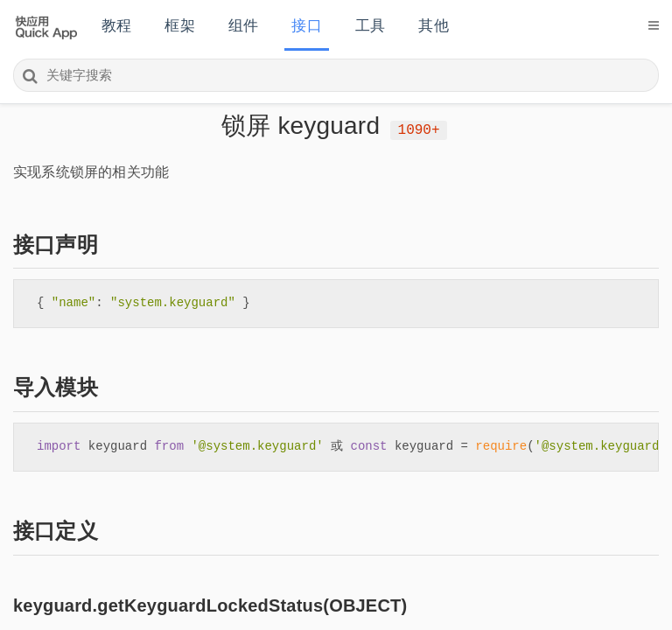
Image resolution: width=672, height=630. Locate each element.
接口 (306, 26)
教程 (116, 26)
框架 (179, 26)
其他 (433, 26)
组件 (243, 26)
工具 (370, 26)
